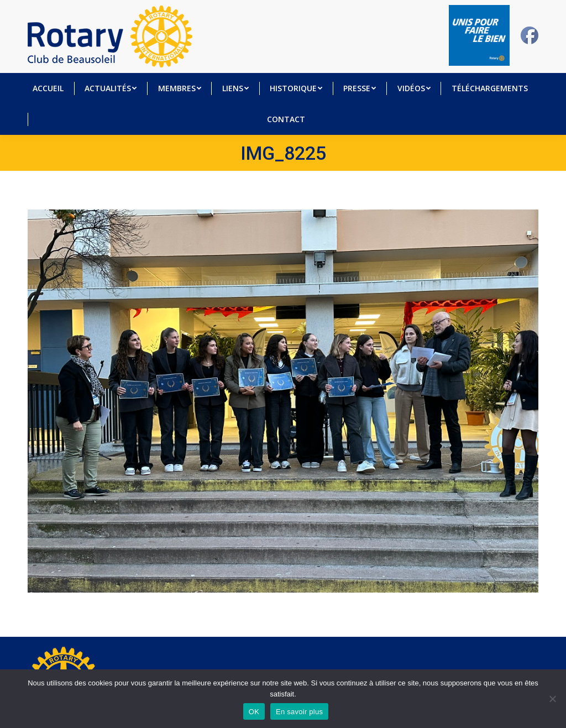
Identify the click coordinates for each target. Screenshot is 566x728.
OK (254, 712)
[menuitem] (48, 88)
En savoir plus (299, 712)
